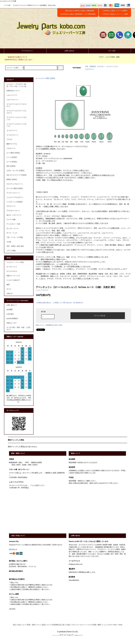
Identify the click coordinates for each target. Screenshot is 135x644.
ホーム (38, 78)
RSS (115, 625)
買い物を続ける (78, 303)
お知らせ (10, 293)
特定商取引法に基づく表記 (54, 325)
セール (9, 289)
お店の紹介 (10, 314)
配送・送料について (34, 625)
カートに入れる (98, 315)
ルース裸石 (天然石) (49, 78)
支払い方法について (20, 625)
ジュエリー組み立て (13, 280)
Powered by (67, 635)
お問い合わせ (67, 51)
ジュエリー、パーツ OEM (15, 262)
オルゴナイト (90, 69)
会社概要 (10, 310)
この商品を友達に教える (43, 303)
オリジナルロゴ (12, 271)
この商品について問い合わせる (62, 303)
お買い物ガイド (12, 305)
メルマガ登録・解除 (112, 57)
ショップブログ (107, 625)
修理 (8, 285)
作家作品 (93, 66)
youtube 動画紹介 (12, 319)
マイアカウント (25, 51)
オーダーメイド (12, 267)
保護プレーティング (13, 276)
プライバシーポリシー (79, 625)
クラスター (101, 66)
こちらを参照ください (37, 485)
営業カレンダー (12, 323)
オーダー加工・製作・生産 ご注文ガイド (18, 329)
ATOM (120, 625)
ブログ (101, 57)
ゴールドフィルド (112, 66)
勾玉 (87, 66)
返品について (40, 325)
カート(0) (110, 51)
